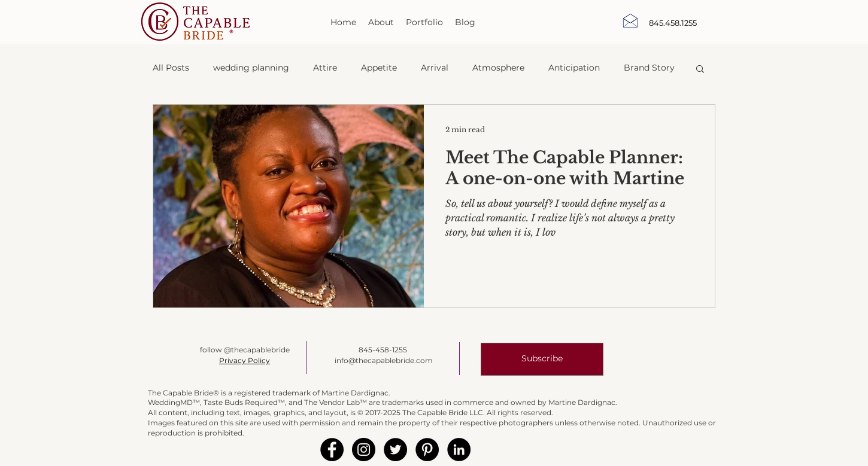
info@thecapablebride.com (384, 360)
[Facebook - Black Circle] (332, 450)
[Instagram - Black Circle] (364, 450)
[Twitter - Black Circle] (395, 450)
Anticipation (574, 68)
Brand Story (649, 68)
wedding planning (251, 68)
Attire (325, 68)
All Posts (171, 68)
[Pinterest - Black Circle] (427, 450)
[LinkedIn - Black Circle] (459, 450)
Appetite (379, 68)
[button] (700, 70)
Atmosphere (498, 68)
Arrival (435, 68)
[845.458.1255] (673, 23)
